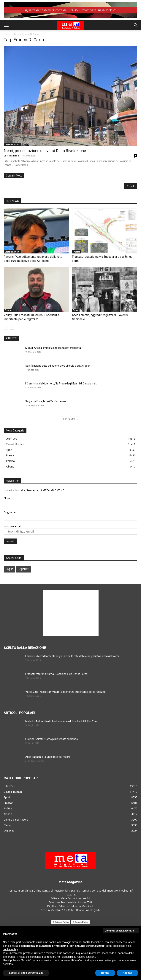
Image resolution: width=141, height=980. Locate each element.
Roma (76, 310)
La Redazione (11, 156)
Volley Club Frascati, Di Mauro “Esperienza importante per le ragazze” (66, 692)
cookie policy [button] (10, 949)
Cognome (10, 512)
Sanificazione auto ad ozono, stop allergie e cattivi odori (58, 366)
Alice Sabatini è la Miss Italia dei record (48, 757)
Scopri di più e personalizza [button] (26, 973)
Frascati (77, 252)
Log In (9, 569)
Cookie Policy (82, 922)
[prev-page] (6, 327)
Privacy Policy (62, 922)
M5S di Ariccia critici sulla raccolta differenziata (53, 348)
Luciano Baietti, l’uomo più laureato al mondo (52, 739)
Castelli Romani (12, 144)
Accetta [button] (127, 973)
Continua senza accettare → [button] (121, 931)
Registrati (23, 569)
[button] (6, 25)
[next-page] (12, 327)
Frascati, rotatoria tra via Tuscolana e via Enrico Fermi (56, 674)
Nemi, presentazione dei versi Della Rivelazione (45, 151)
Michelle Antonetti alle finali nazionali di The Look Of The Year (61, 721)
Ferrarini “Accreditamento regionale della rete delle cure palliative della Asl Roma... (73, 656)
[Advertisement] (71, 613)
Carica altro (71, 419)
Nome (8, 498)
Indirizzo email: (13, 526)
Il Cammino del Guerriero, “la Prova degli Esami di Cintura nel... (61, 384)
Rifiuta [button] (105, 973)
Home (7, 34)
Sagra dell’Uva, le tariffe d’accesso (46, 401)
